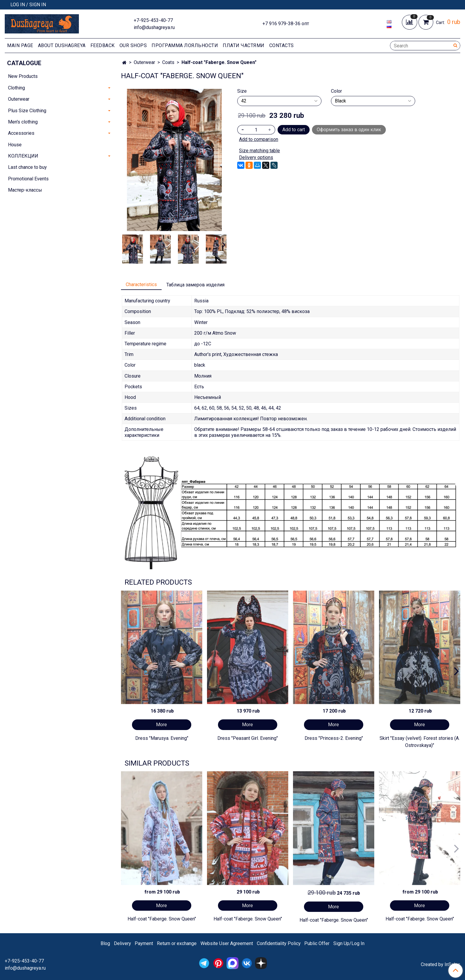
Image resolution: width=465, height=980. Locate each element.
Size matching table (259, 151)
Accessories (21, 133)
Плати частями (244, 45)
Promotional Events (28, 179)
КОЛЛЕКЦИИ (23, 156)
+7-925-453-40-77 (153, 20)
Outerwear (144, 62)
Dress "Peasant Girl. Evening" (248, 738)
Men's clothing (23, 122)
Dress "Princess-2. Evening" (334, 738)
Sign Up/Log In (349, 943)
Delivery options (256, 158)
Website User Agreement (227, 943)
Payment (144, 943)
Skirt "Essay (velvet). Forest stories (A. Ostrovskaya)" (420, 742)
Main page (20, 45)
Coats (168, 62)
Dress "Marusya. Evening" (162, 738)
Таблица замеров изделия (195, 285)
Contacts (282, 45)
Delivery (122, 943)
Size (242, 91)
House (15, 145)
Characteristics (141, 284)
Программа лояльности (185, 45)
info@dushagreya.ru (154, 27)
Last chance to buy (27, 167)
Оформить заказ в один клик (349, 130)
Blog (105, 943)
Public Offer (317, 943)
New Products (23, 76)
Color (336, 91)
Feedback (103, 45)
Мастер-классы (25, 190)
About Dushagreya (62, 45)
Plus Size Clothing (27, 111)
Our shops (133, 45)
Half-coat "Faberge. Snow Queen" (162, 919)
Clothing (16, 88)
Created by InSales (441, 965)
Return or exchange (177, 943)
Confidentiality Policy (279, 943)
